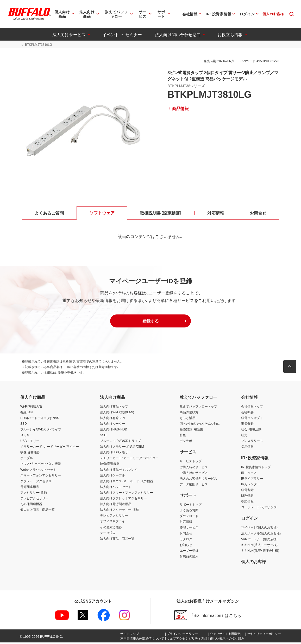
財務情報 (247, 497)
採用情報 (247, 448)
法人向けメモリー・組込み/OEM (122, 448)
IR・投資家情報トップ (256, 468)
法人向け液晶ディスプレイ (119, 471)
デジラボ (186, 442)
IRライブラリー (252, 480)
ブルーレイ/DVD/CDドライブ (41, 431)
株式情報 (247, 503)
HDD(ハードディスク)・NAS (40, 419)
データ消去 (108, 534)
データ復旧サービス (194, 485)
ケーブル (27, 459)
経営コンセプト (252, 419)
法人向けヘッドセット (116, 488)
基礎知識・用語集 (191, 431)
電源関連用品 (30, 488)
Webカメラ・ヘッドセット (38, 471)
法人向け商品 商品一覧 (117, 540)
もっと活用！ (188, 419)
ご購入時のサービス (194, 468)
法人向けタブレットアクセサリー (123, 500)
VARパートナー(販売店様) (259, 540)
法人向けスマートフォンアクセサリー (127, 494)
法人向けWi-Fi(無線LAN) (117, 413)
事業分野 (247, 425)
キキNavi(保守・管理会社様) (260, 552)
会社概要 (247, 413)
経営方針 (247, 491)
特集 (183, 436)
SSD (24, 425)
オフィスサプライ (112, 523)
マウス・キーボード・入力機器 (41, 465)
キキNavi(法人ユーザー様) (259, 546)
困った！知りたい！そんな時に (200, 425)
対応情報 (186, 523)
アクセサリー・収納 (34, 494)
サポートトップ (191, 506)
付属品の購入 (189, 558)
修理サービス (189, 529)
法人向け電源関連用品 (116, 505)
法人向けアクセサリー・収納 (120, 511)
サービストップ (191, 462)
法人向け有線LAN (112, 419)
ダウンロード (189, 517)
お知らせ (186, 546)
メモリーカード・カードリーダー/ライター (50, 448)
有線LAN (26, 413)
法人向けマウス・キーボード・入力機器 (127, 482)
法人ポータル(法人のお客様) (261, 534)
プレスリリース (252, 442)
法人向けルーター (112, 425)
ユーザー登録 (189, 552)
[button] (150, 322)
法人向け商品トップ (114, 408)
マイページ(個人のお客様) (259, 529)
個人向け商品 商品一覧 (37, 511)
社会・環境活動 (251, 431)
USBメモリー (30, 442)
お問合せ (186, 534)
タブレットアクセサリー (37, 482)
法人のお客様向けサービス (198, 480)
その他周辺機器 (31, 505)
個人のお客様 (254, 563)
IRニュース (249, 474)
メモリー (27, 436)
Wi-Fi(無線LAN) (31, 408)
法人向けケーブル (112, 476)
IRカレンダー (250, 485)
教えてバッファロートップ (198, 408)
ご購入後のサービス (194, 474)
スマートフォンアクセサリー (41, 476)
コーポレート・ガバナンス (259, 508)
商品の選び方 (189, 413)
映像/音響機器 (30, 454)
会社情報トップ (252, 408)
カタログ (186, 540)
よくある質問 (189, 512)
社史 (244, 436)
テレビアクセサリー (34, 500)
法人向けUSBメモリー (116, 454)
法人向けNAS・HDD (114, 431)
